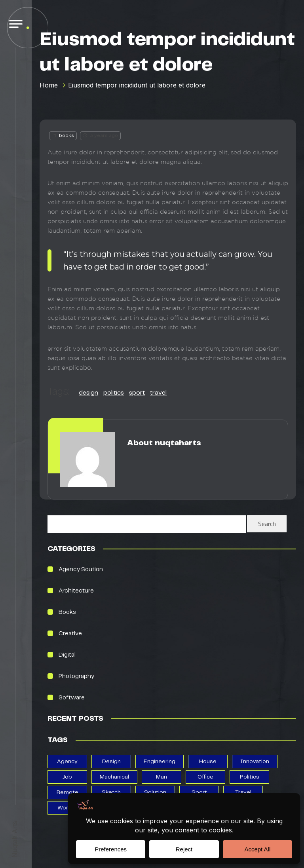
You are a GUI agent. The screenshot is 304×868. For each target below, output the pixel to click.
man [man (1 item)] (161, 777)
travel (158, 393)
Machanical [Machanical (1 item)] (114, 777)
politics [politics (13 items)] (250, 777)
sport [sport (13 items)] (199, 792)
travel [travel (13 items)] (243, 792)
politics (114, 393)
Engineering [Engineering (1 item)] (160, 762)
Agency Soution (81, 570)
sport (137, 393)
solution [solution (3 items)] (155, 792)
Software (72, 698)
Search (267, 524)
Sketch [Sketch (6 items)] (111, 792)
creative (70, 634)
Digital (67, 655)
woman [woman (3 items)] (67, 808)
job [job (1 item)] (67, 777)
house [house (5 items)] (208, 762)
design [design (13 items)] (111, 762)
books (66, 136)
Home (49, 85)
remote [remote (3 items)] (67, 792)
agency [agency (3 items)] (67, 762)
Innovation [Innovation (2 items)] (255, 762)
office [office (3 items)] (205, 777)
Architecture (76, 591)
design (88, 393)
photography (76, 676)
